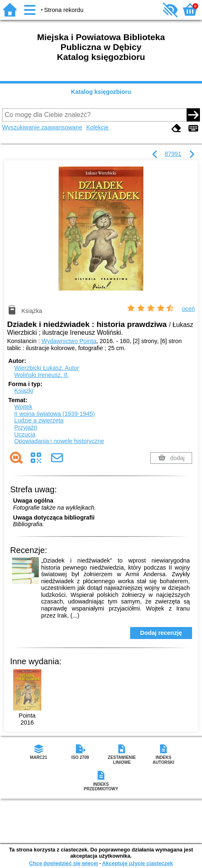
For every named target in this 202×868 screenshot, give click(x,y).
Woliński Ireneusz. (41, 375)
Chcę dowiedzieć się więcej (63, 863)
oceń (189, 309)
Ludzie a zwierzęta (39, 420)
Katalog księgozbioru (101, 92)
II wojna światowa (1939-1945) (54, 414)
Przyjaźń (25, 427)
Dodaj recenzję (161, 633)
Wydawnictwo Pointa (69, 341)
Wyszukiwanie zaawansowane (42, 127)
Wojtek (23, 407)
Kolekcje (97, 127)
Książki (24, 391)
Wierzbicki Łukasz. (46, 368)
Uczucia (25, 434)
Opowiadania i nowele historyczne (59, 441)
